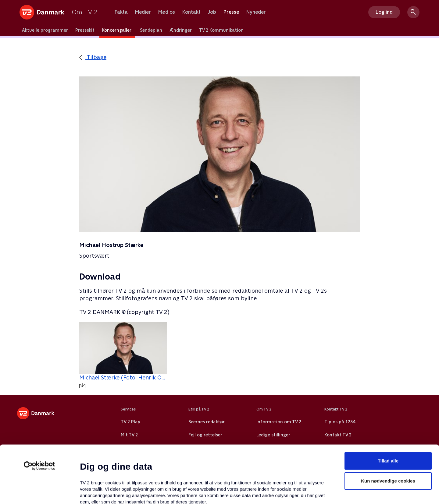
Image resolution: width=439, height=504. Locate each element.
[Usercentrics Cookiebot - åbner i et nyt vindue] (39, 408)
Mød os (167, 12)
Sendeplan (151, 30)
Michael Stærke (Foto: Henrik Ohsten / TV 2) (123, 381)
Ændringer (181, 30)
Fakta (121, 12)
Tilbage (93, 57)
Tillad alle (388, 403)
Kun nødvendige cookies (388, 423)
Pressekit (85, 30)
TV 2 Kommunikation (221, 30)
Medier (143, 12)
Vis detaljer (296, 492)
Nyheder (256, 12)
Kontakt (191, 12)
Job (212, 12)
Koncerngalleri (117, 30)
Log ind (384, 12)
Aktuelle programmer (45, 30)
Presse (231, 12)
